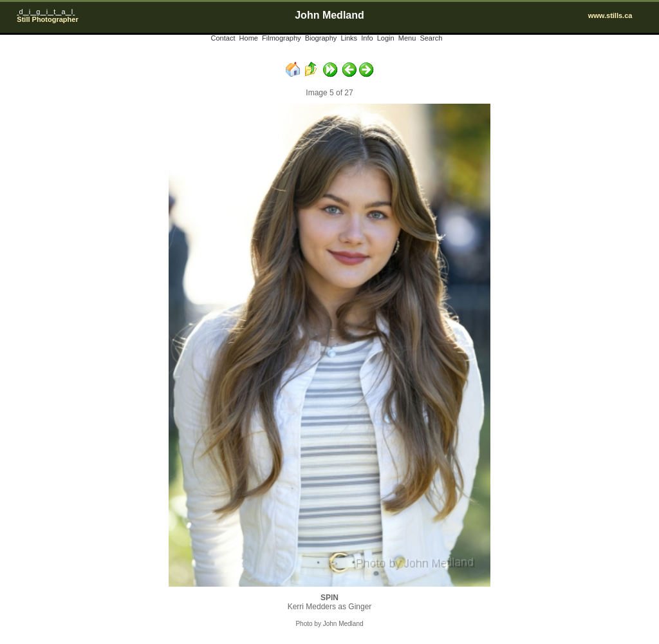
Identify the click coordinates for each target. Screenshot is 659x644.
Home (249, 38)
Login (386, 38)
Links (349, 38)
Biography (321, 38)
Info (367, 38)
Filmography (282, 38)
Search (431, 38)
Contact (223, 38)
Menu (407, 38)
